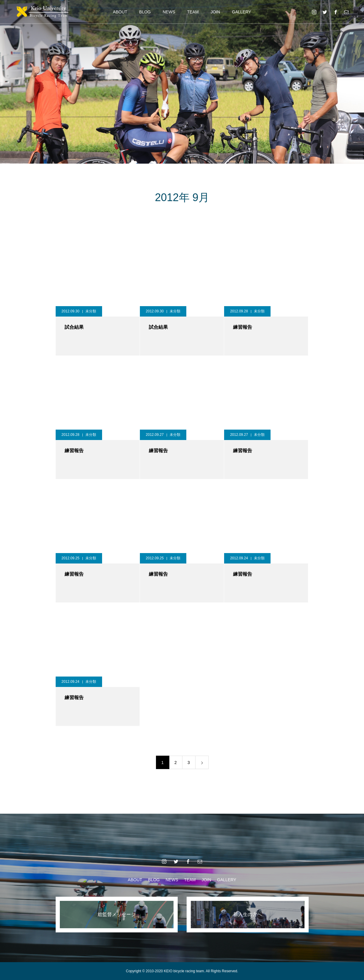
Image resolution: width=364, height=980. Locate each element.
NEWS (169, 12)
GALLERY (241, 12)
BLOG (145, 12)
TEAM (193, 12)
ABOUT (120, 12)
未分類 (91, 311)
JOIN (215, 12)
